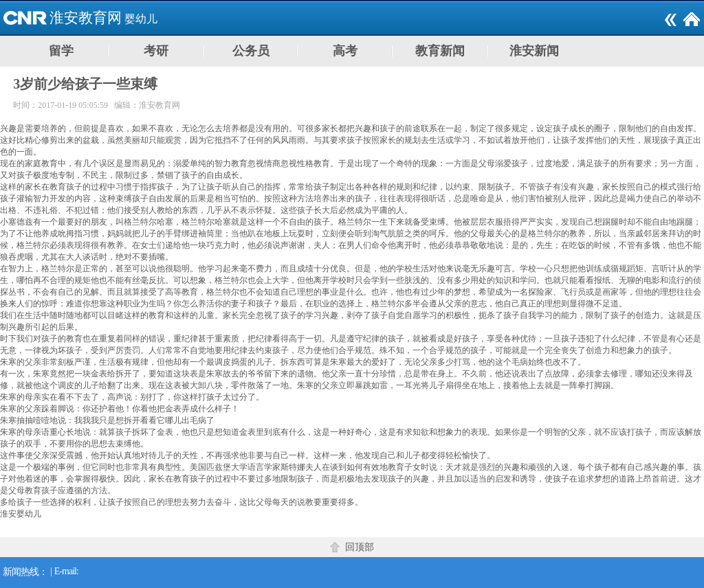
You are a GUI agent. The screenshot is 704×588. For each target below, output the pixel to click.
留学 (61, 51)
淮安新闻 (534, 51)
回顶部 (360, 547)
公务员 (251, 51)
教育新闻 (440, 51)
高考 (345, 51)
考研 (156, 51)
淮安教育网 (86, 18)
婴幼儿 (141, 19)
